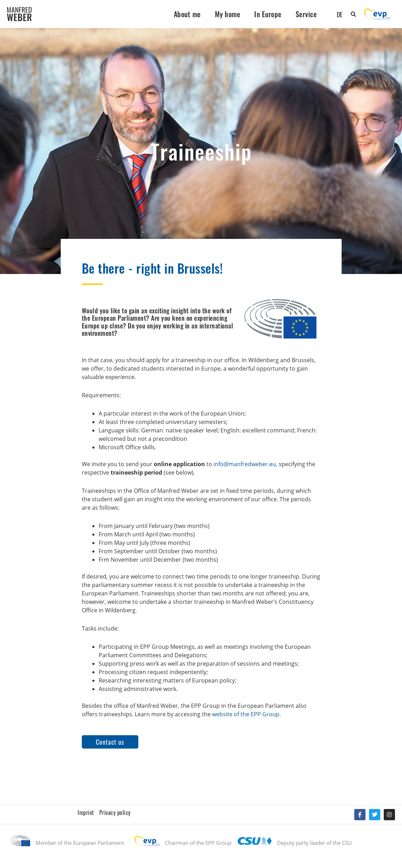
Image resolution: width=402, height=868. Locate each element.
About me (187, 14)
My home (228, 14)
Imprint (86, 812)
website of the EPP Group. (246, 714)
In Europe (268, 14)
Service (306, 14)
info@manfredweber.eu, (245, 464)
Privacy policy (115, 812)
